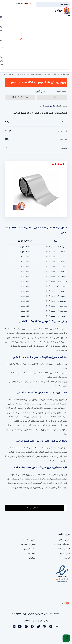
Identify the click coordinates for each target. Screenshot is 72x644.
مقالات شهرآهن (30, 549)
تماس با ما (32, 554)
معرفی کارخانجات (30, 540)
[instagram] (57, 626)
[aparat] (45, 626)
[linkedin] (15, 626)
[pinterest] (27, 626)
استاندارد (64, 140)
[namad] (62, 574)
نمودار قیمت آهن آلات (61, 545)
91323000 (24, 4)
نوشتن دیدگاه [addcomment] (34, 507)
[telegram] (51, 626)
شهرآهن (59, 11)
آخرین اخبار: (64, 4)
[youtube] (21, 626)
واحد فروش (63, 131)
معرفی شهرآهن (64, 540)
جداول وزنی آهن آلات (28, 545)
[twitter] (39, 626)
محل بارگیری (63, 122)
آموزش (67, 558)
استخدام (33, 558)
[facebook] (33, 626)
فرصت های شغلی (63, 549)
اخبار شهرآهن (65, 554)
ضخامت (64, 148)
